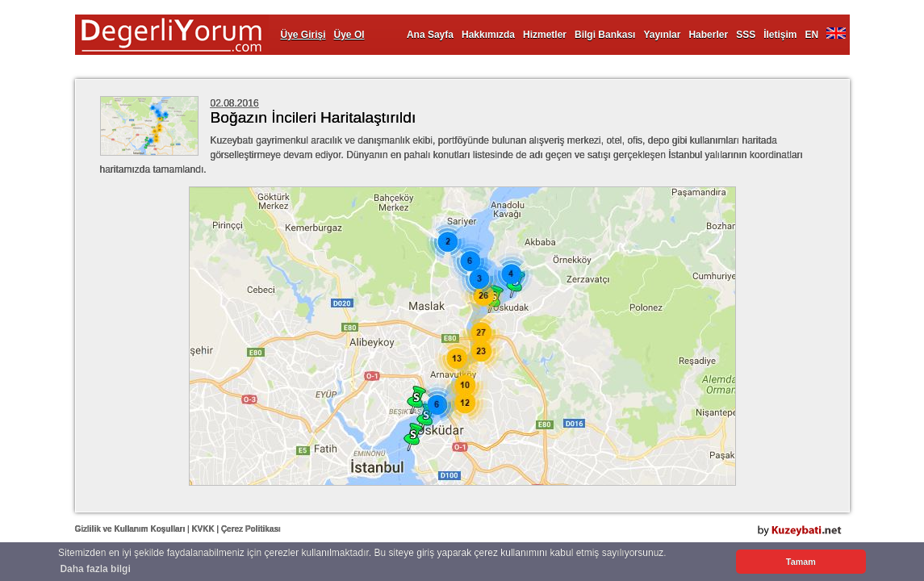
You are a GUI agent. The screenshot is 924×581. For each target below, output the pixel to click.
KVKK (203, 529)
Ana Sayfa (430, 35)
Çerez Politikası (251, 529)
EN (812, 35)
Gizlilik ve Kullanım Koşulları (130, 529)
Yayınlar (662, 35)
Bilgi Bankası (605, 35)
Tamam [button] (801, 562)
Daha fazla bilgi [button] (95, 569)
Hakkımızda (488, 35)
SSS (746, 35)
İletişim (780, 35)
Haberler (708, 35)
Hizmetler (545, 35)
